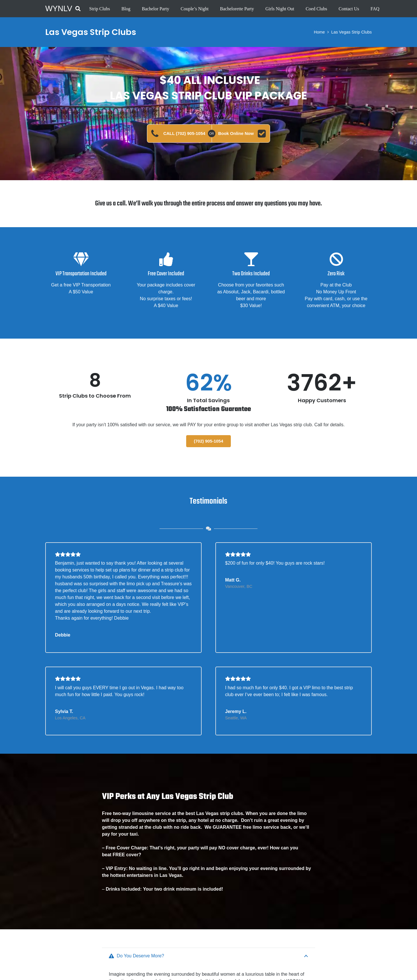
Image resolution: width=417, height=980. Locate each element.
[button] (78, 9)
